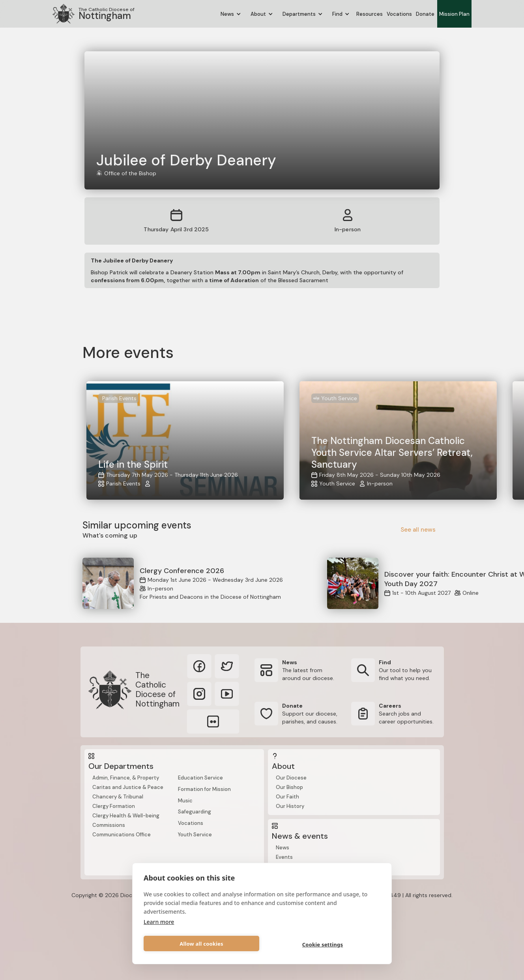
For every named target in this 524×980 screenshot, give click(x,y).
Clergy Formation (114, 806)
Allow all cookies (201, 944)
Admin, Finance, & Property (126, 778)
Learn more (159, 922)
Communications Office (122, 835)
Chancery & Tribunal (118, 797)
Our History (290, 806)
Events (284, 857)
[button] (231, 14)
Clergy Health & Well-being (126, 816)
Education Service (200, 778)
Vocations (399, 14)
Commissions (109, 825)
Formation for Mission (204, 789)
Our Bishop (289, 787)
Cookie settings (323, 944)
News (283, 848)
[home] (94, 14)
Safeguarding (195, 812)
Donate (425, 14)
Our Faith (287, 797)
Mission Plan (454, 14)
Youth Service (195, 835)
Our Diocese (291, 778)
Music (185, 801)
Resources (370, 14)
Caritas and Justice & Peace (128, 787)
